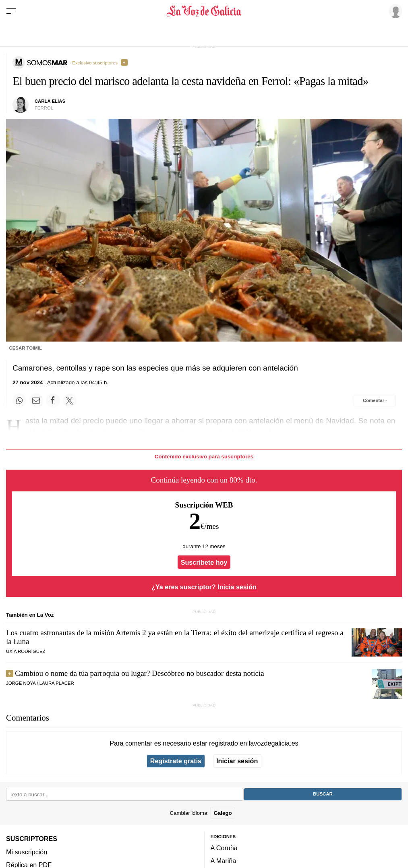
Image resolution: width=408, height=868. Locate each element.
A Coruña (224, 848)
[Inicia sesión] (394, 11)
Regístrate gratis (176, 761)
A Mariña (224, 861)
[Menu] (11, 11)
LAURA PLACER (57, 683)
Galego (223, 813)
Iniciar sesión (237, 761)
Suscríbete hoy (204, 562)
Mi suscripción (27, 852)
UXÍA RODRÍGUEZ (26, 651)
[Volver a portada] (204, 11)
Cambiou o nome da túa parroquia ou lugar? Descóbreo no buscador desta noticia (139, 673)
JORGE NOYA (21, 683)
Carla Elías (50, 101)
